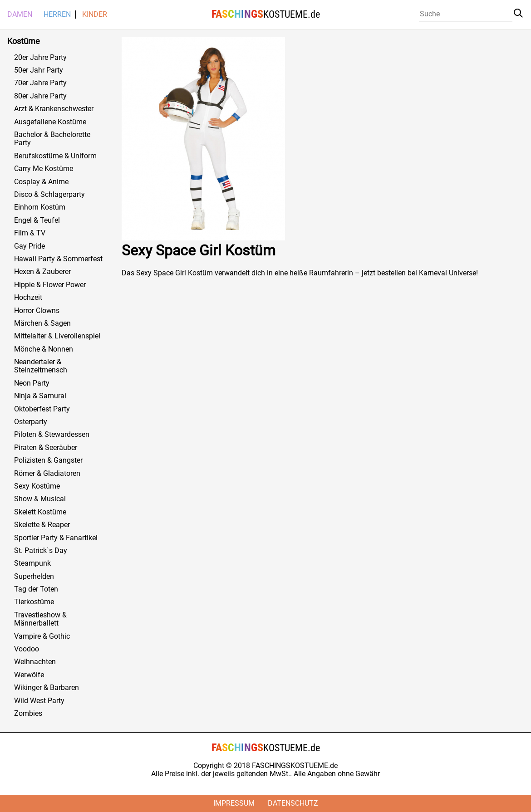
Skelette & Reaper (42, 525)
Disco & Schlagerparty (49, 195)
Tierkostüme (34, 602)
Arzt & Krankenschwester (54, 109)
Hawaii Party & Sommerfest (58, 259)
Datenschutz (293, 803)
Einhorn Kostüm (40, 207)
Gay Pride (29, 246)
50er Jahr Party (39, 70)
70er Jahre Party (40, 83)
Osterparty (31, 422)
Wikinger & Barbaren (47, 688)
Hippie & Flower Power (50, 285)
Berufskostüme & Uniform (55, 156)
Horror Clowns (37, 311)
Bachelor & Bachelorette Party (52, 139)
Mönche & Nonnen (44, 349)
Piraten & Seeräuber (46, 448)
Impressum (234, 803)
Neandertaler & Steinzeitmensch (41, 366)
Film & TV (30, 233)
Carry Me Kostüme (44, 169)
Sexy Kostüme (37, 486)
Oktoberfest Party (42, 409)
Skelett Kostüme (40, 512)
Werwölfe (29, 675)
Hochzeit (28, 298)
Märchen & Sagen (42, 323)
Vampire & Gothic (42, 636)
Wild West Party (39, 701)
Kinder (95, 15)
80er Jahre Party (40, 96)
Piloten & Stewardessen (52, 435)
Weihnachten (35, 662)
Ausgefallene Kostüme (50, 122)
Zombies (28, 714)
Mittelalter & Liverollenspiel (57, 336)
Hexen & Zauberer (42, 272)
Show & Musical (40, 499)
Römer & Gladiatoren (47, 474)
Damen (20, 15)
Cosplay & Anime (41, 182)
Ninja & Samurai (40, 396)
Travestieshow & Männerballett (40, 619)
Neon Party (32, 383)
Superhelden (34, 577)
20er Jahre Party (40, 58)
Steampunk (32, 563)
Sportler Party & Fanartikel (56, 538)
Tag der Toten (36, 589)
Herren (57, 15)
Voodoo (27, 649)
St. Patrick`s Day (41, 551)
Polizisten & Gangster (48, 460)
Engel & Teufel (37, 220)
